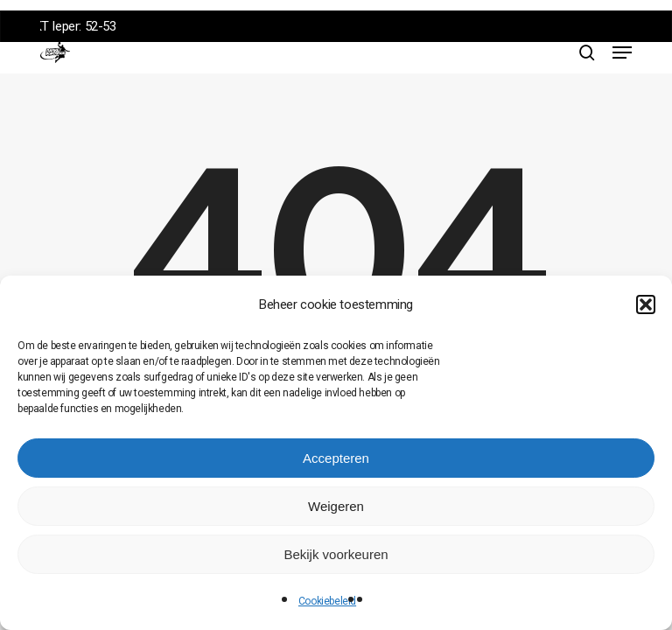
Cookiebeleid (327, 601)
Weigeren (336, 506)
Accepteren (336, 458)
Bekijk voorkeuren (336, 554)
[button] (646, 304)
